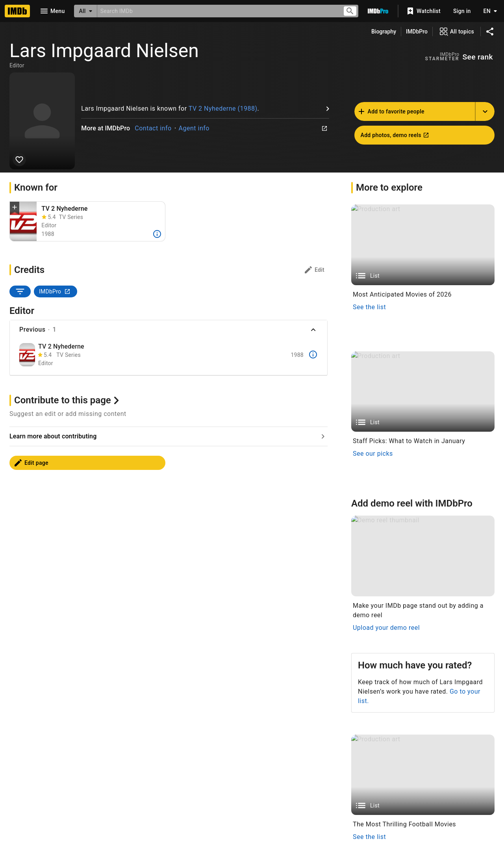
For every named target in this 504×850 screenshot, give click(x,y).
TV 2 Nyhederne (64, 209)
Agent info (194, 128)
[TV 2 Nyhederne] (27, 355)
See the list (369, 307)
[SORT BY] (20, 291)
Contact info (153, 128)
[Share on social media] (490, 32)
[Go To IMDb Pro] (378, 11)
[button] (15, 208)
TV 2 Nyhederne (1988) (223, 109)
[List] (423, 245)
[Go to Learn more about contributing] (169, 585)
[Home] (17, 11)
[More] (157, 234)
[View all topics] (457, 32)
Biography (384, 32)
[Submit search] (350, 11)
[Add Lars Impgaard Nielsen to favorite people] (19, 160)
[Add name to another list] (485, 111)
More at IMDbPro (106, 128)
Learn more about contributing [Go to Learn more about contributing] (53, 584)
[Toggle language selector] (488, 11)
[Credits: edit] (314, 270)
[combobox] (217, 11)
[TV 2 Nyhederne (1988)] (23, 221)
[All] (85, 11)
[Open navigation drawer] (52, 11)
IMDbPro (417, 32)
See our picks (373, 728)
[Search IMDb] (217, 11)
